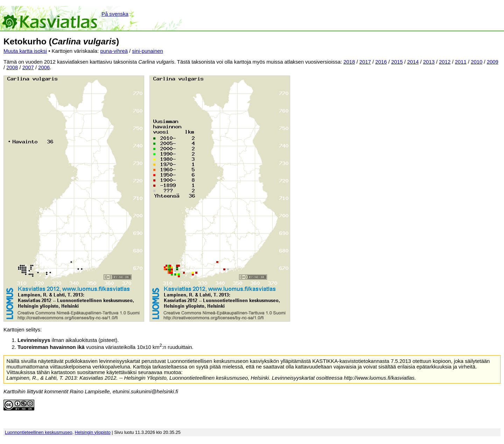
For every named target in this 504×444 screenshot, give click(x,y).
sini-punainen (148, 51)
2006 (44, 67)
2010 (477, 62)
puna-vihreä (114, 51)
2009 (493, 62)
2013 (429, 62)
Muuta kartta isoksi (25, 51)
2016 (381, 62)
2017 (365, 62)
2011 (461, 62)
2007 (28, 67)
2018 (349, 62)
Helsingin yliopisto (93, 432)
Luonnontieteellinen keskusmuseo (39, 432)
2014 (413, 62)
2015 (397, 62)
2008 (12, 67)
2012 (445, 62)
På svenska (115, 14)
